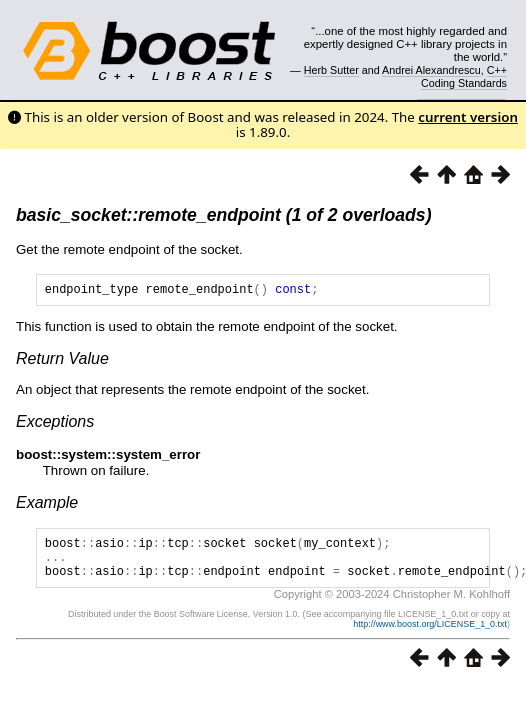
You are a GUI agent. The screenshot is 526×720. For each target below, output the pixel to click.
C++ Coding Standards (464, 76)
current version (468, 117)
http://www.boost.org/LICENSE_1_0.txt (430, 636)
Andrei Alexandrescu (431, 70)
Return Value (62, 361)
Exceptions (55, 424)
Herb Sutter (331, 70)
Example (47, 505)
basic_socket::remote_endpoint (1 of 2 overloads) (224, 215)
